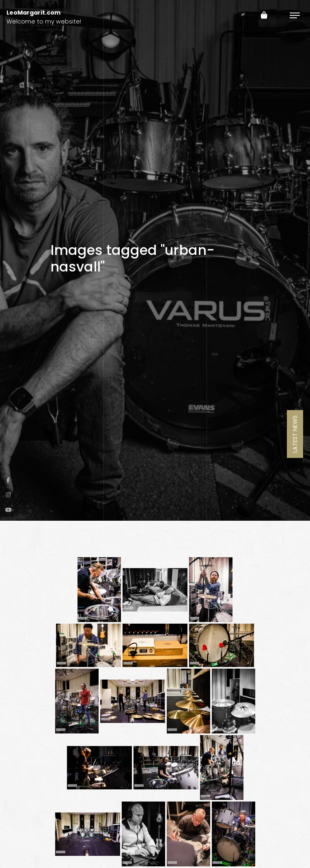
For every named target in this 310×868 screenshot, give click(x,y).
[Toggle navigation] (295, 15)
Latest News (295, 434)
